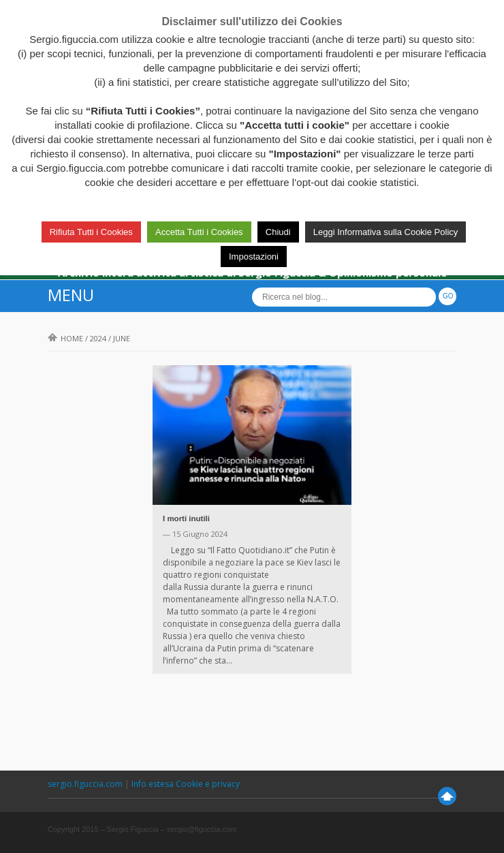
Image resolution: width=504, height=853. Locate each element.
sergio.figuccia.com (86, 784)
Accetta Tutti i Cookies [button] (199, 232)
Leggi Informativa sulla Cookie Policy (385, 232)
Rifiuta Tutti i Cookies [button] (91, 232)
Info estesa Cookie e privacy (186, 784)
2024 (98, 338)
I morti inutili (186, 518)
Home (65, 338)
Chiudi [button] (278, 232)
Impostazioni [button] (254, 257)
